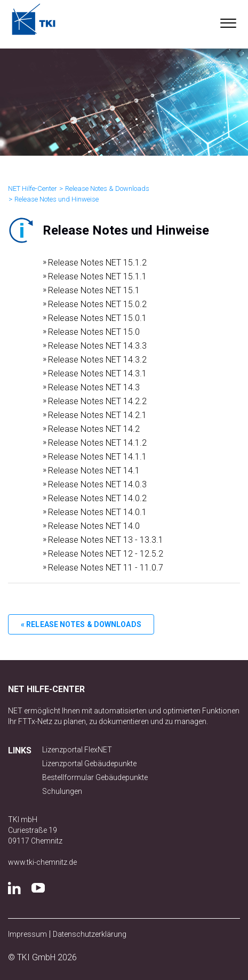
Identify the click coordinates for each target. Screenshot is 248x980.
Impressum (27, 934)
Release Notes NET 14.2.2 (97, 401)
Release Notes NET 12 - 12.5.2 (106, 554)
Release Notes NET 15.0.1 (97, 318)
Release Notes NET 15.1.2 (97, 263)
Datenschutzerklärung (90, 934)
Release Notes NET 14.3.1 (97, 373)
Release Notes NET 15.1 (94, 290)
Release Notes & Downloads (107, 188)
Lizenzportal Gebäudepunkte (89, 764)
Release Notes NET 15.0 (94, 332)
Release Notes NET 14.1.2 (97, 443)
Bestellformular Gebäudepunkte (95, 777)
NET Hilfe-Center (33, 188)
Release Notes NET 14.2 (94, 429)
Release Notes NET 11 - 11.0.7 (106, 568)
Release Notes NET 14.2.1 (97, 415)
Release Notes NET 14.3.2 (97, 360)
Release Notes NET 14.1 (94, 471)
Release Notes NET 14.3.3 (97, 346)
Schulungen (62, 791)
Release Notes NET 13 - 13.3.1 (106, 540)
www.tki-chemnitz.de (42, 862)
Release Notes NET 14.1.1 (97, 457)
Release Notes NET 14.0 (94, 526)
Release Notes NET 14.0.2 (97, 498)
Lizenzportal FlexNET (77, 750)
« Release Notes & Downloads (81, 624)
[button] (228, 21)
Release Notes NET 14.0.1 (97, 512)
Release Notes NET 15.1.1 (97, 276)
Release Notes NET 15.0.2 (97, 304)
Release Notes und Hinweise (57, 199)
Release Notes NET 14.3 (94, 387)
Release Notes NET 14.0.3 (97, 484)
